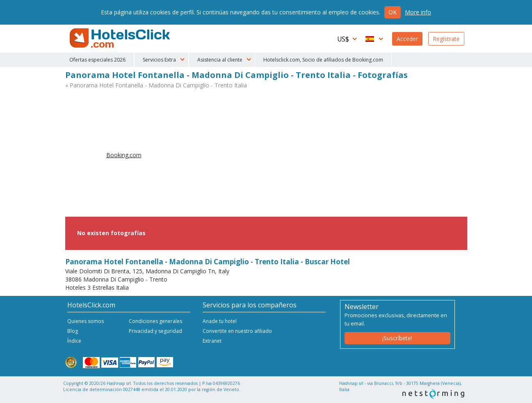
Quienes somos (86, 321)
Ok (393, 12)
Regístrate (446, 39)
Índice (74, 341)
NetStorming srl (433, 394)
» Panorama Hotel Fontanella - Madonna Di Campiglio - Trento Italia (156, 85)
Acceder (407, 39)
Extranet (212, 341)
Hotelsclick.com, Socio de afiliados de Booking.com (323, 60)
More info (418, 12)
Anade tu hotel (220, 321)
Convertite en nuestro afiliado (237, 331)
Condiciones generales (155, 321)
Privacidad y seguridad (155, 331)
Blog (73, 331)
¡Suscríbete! (397, 338)
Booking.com (124, 155)
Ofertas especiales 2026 (97, 60)
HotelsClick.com (121, 38)
